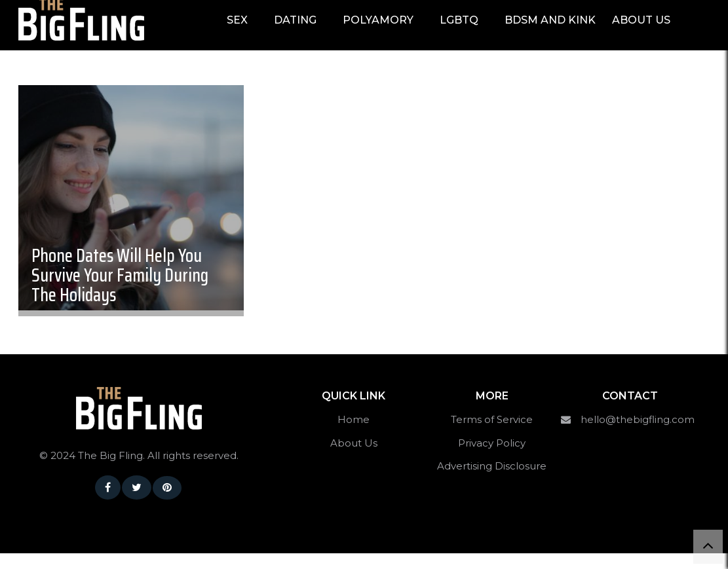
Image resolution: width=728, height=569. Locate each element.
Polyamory (378, 34)
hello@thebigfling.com (638, 435)
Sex (237, 34)
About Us (641, 34)
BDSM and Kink (550, 34)
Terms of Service (492, 435)
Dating (295, 34)
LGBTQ (459, 34)
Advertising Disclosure (492, 482)
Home (354, 435)
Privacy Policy (492, 459)
